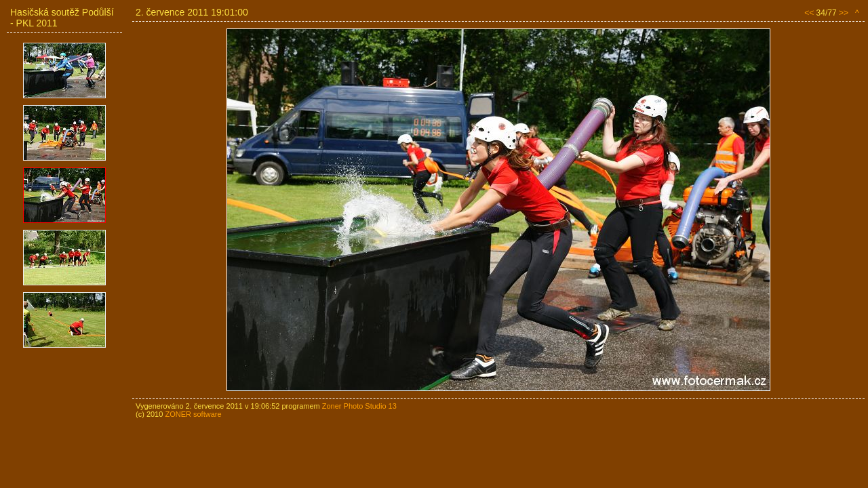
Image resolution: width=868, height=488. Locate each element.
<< (809, 13)
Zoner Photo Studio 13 (359, 406)
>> (844, 13)
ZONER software (193, 414)
